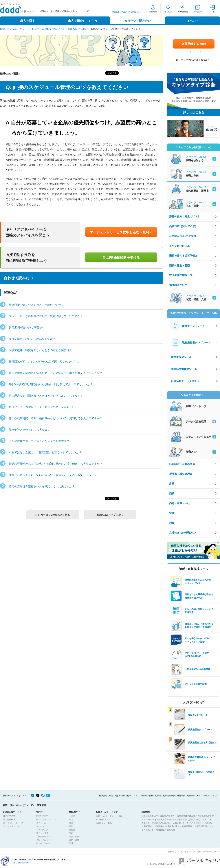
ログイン (212, 12)
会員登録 (198, 12)
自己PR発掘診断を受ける (121, 258)
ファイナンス (42, 830)
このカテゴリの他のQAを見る (53, 515)
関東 (71, 823)
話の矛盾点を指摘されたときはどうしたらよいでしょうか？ (46, 396)
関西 (71, 833)
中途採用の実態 (172, 826)
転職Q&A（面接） (77, 29)
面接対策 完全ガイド (53, 29)
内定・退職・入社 (179, 503)
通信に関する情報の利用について (124, 795)
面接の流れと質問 (185, 819)
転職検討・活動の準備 (182, 464)
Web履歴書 (183, 12)
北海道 (72, 816)
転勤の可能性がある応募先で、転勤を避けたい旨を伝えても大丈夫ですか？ (56, 464)
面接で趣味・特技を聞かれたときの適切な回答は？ (40, 350)
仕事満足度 (187, 826)
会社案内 (172, 852)
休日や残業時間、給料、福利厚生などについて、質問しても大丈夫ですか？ (56, 418)
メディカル (41, 823)
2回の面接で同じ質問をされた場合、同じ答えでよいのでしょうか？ (51, 384)
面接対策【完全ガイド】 (183, 226)
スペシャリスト (43, 833)
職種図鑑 (160, 830)
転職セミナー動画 (104, 823)
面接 (172, 493)
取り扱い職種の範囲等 (151, 795)
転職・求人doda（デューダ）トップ (19, 29)
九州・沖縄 (74, 840)
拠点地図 (184, 852)
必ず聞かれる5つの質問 (183, 236)
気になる (168, 12)
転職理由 (148, 826)
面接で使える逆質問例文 (183, 256)
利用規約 (103, 795)
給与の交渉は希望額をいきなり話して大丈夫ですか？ (42, 486)
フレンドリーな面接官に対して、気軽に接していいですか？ (46, 316)
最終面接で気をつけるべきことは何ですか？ (36, 305)
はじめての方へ (10, 816)
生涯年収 (208, 823)
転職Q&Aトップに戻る (110, 515)
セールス (40, 826)
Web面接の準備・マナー (183, 275)
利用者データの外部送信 (174, 795)
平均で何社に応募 (179, 246)
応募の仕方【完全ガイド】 (185, 216)
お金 (172, 523)
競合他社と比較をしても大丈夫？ (29, 430)
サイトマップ (203, 795)
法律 (172, 513)
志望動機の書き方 (206, 816)
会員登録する (194, 44)
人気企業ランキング (182, 823)
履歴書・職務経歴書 (181, 474)
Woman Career (43, 843)
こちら (199, 51)
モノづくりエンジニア (46, 819)
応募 (172, 484)
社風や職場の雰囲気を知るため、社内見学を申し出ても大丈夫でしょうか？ (56, 373)
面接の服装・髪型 (179, 265)
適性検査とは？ (178, 285)
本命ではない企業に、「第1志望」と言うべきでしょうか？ (45, 452)
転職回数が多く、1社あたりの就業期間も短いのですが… (44, 361)
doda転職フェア (103, 819)
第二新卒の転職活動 (161, 823)
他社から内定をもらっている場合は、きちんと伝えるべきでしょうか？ (53, 475)
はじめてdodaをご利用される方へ (193, 60)
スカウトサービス (11, 826)
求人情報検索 (9, 819)
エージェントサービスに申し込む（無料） (121, 232)
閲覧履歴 (153, 12)
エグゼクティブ (43, 837)
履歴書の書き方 (167, 816)
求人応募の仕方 (167, 819)
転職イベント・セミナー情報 (109, 816)
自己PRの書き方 (151, 819)
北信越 (72, 830)
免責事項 (191, 795)
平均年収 (198, 823)
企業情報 (171, 830)
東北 (71, 819)
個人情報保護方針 (21, 863)
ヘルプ (214, 795)
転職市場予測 (201, 826)
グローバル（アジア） (46, 840)
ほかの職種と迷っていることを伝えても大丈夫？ (39, 441)
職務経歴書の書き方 (186, 816)
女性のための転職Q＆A (183, 533)
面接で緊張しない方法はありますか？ (32, 339)
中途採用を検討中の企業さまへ (126, 12)
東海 (71, 826)
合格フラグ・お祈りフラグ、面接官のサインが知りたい (43, 407)
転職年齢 (159, 826)
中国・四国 (74, 837)
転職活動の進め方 (150, 816)
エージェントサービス (13, 823)
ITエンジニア (42, 816)
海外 (71, 843)
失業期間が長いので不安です (27, 327)
